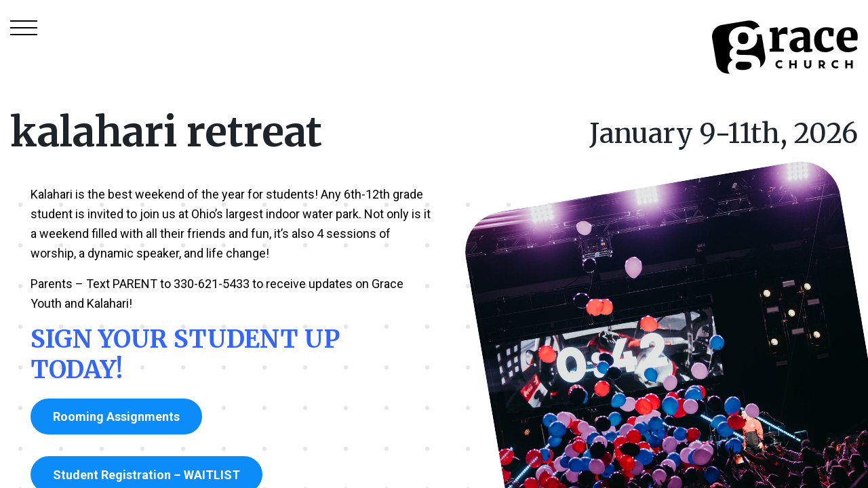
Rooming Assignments (116, 416)
